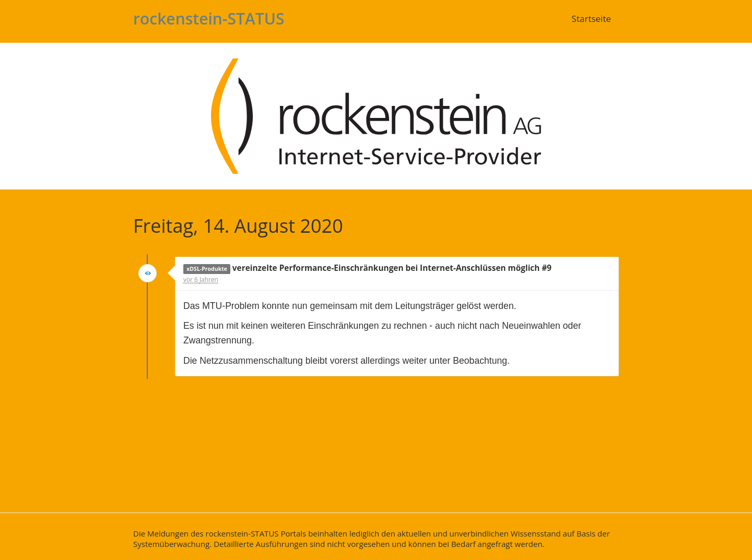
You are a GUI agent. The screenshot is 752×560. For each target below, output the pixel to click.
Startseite (591, 19)
